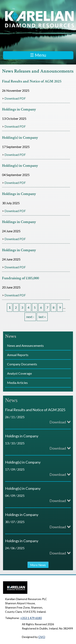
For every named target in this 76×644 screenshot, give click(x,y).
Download (58, 422)
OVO (42, 637)
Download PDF (15, 98)
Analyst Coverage (19, 373)
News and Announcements (25, 345)
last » (42, 317)
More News (38, 565)
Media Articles (17, 383)
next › (30, 317)
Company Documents (22, 364)
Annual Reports (18, 355)
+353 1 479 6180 (31, 618)
